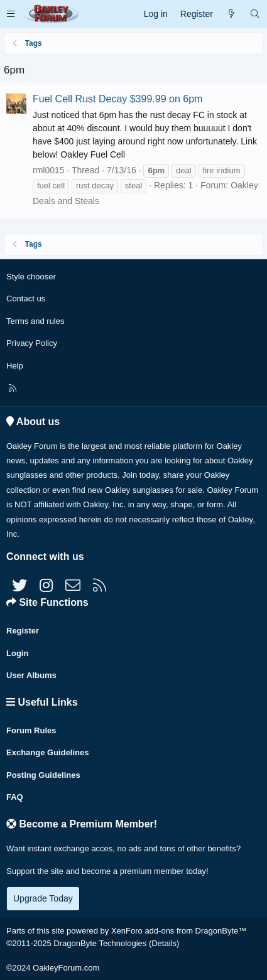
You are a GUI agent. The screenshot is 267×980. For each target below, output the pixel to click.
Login (17, 653)
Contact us (26, 299)
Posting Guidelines (43, 775)
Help (15, 366)
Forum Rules (31, 730)
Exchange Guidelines (48, 752)
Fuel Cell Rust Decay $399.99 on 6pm (117, 99)
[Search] (255, 14)
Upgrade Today (43, 898)
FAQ (15, 797)
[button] (11, 14)
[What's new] (231, 14)
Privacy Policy (32, 343)
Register (23, 631)
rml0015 (49, 170)
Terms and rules (35, 321)
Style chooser (31, 277)
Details (164, 943)
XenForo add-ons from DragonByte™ (179, 931)
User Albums (31, 675)
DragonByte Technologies (100, 943)
